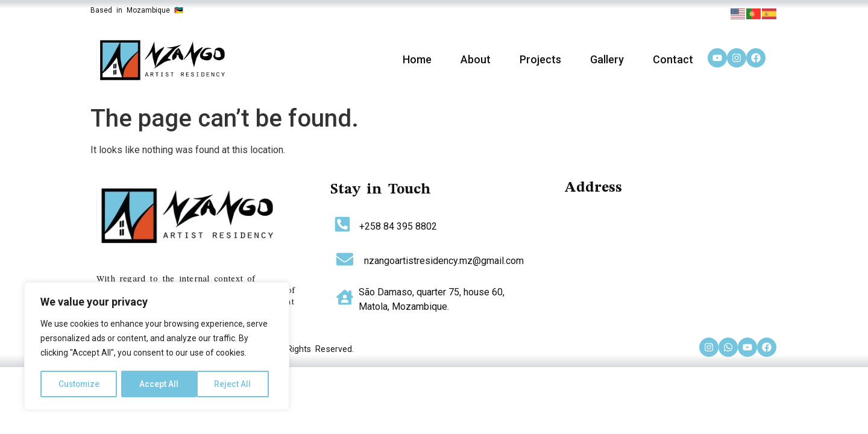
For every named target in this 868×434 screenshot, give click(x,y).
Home (417, 59)
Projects (540, 59)
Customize (79, 384)
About (476, 59)
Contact (673, 59)
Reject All (159, 384)
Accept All (236, 384)
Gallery (607, 59)
